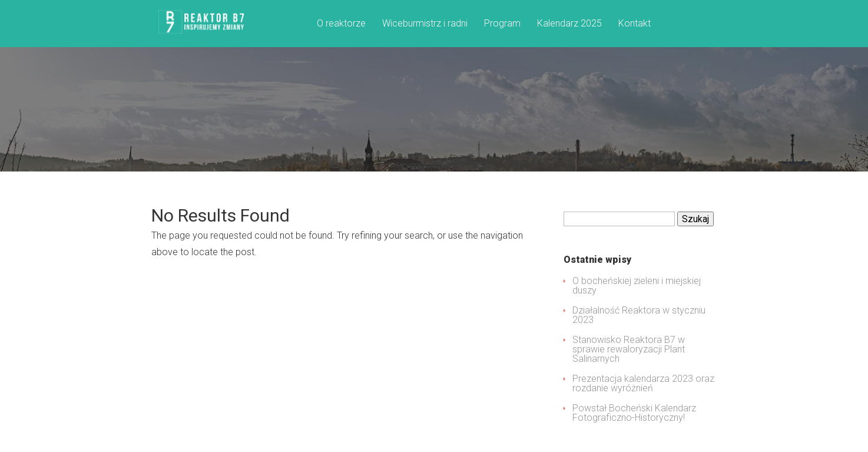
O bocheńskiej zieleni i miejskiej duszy (637, 286)
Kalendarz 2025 (569, 24)
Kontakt (635, 24)
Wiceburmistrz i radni (425, 24)
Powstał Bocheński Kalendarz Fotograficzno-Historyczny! (634, 413)
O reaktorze (341, 24)
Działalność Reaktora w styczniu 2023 (639, 315)
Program (502, 24)
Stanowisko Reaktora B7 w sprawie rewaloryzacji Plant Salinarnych (629, 349)
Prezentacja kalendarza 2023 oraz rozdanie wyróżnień (643, 383)
